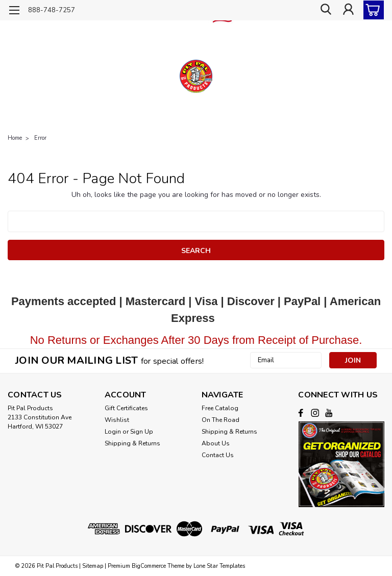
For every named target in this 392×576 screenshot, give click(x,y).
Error (40, 138)
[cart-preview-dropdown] (371, 10)
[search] (325, 10)
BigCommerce (149, 566)
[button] (341, 464)
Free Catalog (220, 408)
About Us (216, 443)
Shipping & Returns (132, 443)
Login (113, 432)
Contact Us (218, 455)
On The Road (220, 420)
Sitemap (93, 566)
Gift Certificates (126, 408)
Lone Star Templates (219, 566)
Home (15, 138)
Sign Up (142, 432)
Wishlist (117, 420)
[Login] (348, 10)
